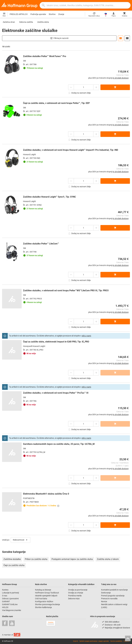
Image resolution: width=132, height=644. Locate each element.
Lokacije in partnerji (10, 593)
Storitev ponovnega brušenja (48, 604)
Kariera (5, 590)
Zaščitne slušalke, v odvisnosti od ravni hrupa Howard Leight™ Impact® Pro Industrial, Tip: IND (71, 150)
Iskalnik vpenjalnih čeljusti (46, 596)
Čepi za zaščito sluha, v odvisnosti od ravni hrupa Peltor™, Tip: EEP (56, 103)
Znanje (61, 14)
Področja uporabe (38, 14)
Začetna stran (9, 22)
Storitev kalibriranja (43, 607)
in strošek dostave (121, 78)
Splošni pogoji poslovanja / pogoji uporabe (94, 641)
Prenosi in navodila (109, 599)
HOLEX (5, 607)
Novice (104, 601)
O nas (5, 596)
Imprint (76, 641)
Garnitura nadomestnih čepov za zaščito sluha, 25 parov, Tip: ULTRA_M (59, 444)
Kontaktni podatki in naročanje (114, 590)
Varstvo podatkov (116, 641)
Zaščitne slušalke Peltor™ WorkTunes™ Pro (45, 56)
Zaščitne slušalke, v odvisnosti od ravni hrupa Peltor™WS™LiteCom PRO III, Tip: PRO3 (66, 290)
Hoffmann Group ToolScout (47, 593)
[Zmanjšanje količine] (96, 87)
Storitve (52, 14)
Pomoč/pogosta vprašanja (113, 596)
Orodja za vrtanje (76, 593)
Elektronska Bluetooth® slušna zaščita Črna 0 (46, 494)
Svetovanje (106, 593)
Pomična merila (75, 596)
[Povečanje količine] (71, 87)
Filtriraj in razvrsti (59, 38)
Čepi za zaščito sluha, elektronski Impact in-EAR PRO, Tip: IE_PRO (56, 342)
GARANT (6, 601)
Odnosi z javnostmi (10, 599)
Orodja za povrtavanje (78, 590)
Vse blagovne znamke (12, 610)
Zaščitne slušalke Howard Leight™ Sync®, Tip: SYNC (49, 197)
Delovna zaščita (26, 22)
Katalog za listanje (43, 590)
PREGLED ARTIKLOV (19, 14)
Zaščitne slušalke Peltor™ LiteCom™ (41, 244)
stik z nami (86, 336)
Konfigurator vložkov (44, 601)
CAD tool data (41, 599)
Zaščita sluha (43, 22)
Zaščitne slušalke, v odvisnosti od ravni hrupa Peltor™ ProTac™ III (56, 393)
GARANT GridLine (10, 604)
